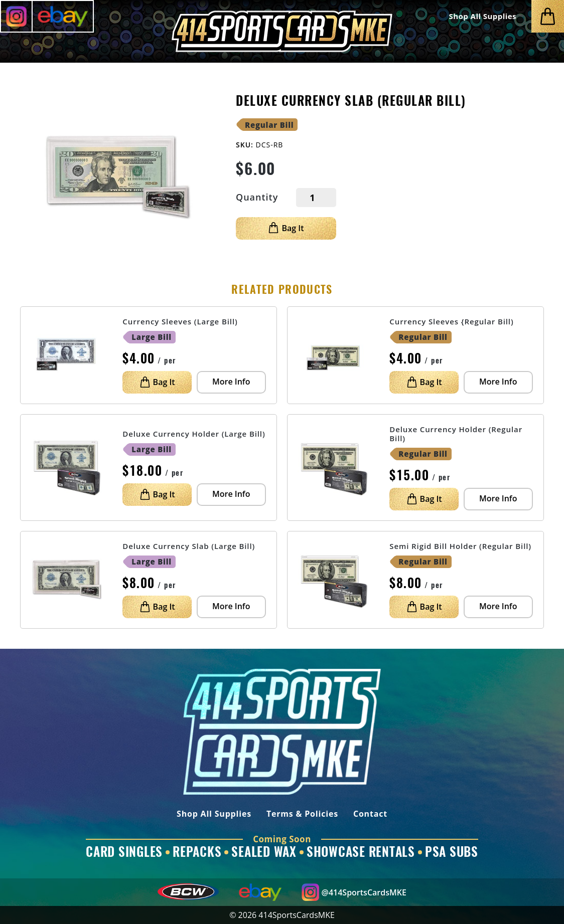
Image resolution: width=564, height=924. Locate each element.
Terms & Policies (302, 814)
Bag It (286, 228)
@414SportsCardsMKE (354, 892)
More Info (231, 382)
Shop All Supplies (483, 16)
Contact (370, 814)
